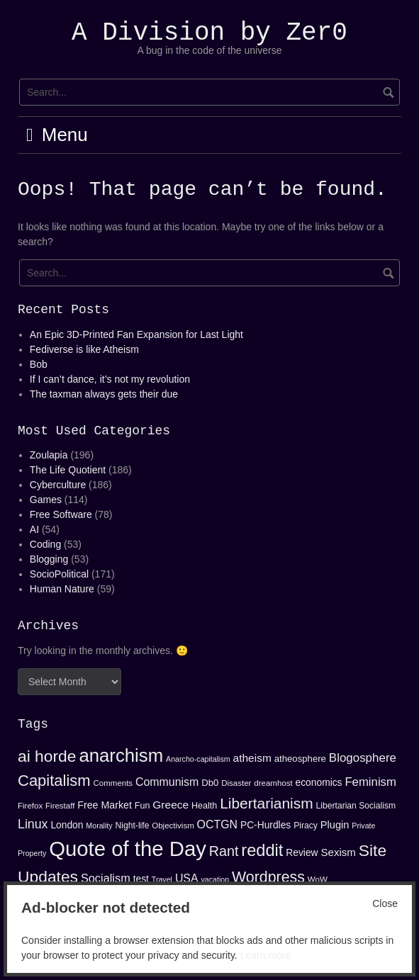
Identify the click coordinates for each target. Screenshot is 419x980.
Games (46, 500)
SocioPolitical (59, 574)
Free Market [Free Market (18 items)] (105, 805)
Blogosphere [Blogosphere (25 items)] (363, 758)
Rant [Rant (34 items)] (224, 851)
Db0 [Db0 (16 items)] (210, 783)
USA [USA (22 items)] (187, 878)
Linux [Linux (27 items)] (33, 824)
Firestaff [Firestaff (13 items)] (60, 806)
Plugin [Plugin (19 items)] (335, 825)
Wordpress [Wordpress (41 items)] (268, 877)
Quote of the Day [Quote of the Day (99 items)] (128, 849)
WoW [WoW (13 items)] (318, 879)
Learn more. (267, 955)
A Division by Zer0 (210, 33)
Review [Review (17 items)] (302, 852)
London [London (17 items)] (67, 825)
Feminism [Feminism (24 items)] (370, 782)
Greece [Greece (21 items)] (171, 805)
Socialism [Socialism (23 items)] (106, 878)
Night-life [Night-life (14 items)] (133, 826)
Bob (39, 364)
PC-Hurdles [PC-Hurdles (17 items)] (266, 825)
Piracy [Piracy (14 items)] (306, 826)
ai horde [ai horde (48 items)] (47, 756)
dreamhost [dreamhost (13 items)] (273, 783)
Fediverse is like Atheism (84, 349)
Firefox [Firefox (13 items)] (30, 806)
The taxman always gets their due (104, 394)
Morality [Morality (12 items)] (99, 826)
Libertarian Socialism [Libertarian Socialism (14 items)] (356, 806)
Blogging (49, 559)
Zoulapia (49, 455)
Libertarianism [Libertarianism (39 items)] (267, 803)
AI (34, 529)
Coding (45, 544)
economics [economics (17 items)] (319, 782)
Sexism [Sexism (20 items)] (338, 852)
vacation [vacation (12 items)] (215, 879)
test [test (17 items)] (141, 879)
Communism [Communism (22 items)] (167, 782)
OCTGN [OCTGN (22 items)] (217, 824)
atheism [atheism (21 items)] (252, 758)
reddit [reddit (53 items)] (262, 850)
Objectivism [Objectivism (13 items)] (173, 826)
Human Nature (62, 589)
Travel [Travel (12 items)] (162, 879)
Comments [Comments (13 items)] (113, 783)
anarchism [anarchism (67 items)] (121, 755)
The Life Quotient (68, 470)
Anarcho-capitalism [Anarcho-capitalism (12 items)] (198, 759)
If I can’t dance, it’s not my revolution (110, 379)
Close (385, 903)
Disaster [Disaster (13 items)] (236, 783)
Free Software (61, 514)
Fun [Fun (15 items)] (143, 806)
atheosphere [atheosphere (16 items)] (300, 759)
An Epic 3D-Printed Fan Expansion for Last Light (136, 334)
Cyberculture (58, 485)
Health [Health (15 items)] (204, 806)
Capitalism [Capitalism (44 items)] (54, 781)
